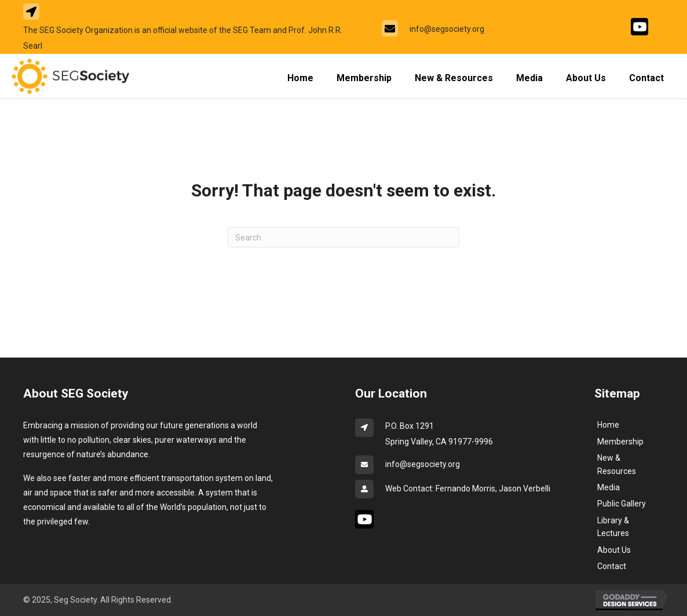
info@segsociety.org (447, 29)
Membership (620, 442)
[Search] (344, 237)
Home (608, 425)
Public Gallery (622, 504)
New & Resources (617, 464)
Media (609, 487)
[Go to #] (640, 27)
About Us (614, 550)
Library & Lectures (613, 527)
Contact (612, 566)
